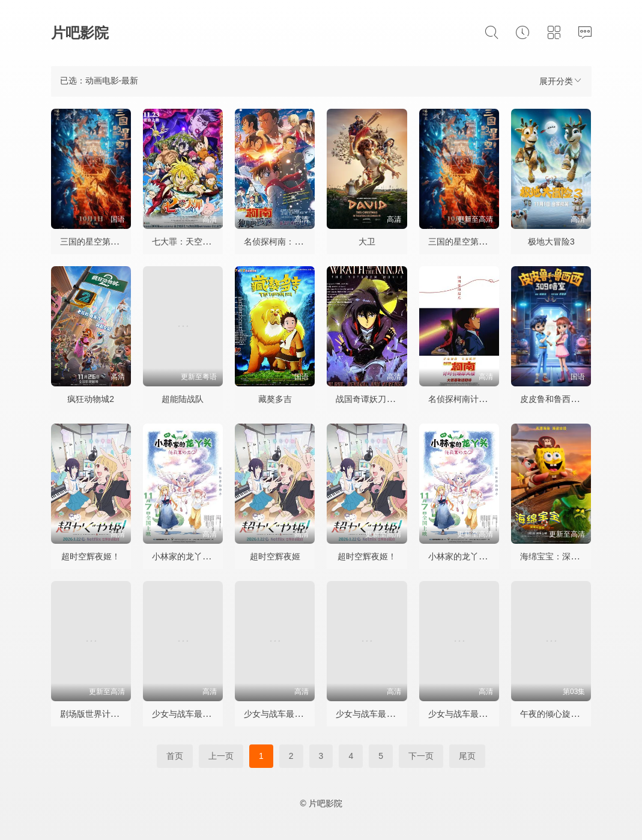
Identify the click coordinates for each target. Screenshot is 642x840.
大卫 (367, 242)
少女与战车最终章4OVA (473, 714)
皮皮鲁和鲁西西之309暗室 (569, 399)
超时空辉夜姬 (275, 556)
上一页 (221, 756)
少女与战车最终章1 (188, 714)
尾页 (467, 756)
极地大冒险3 (551, 242)
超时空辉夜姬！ (91, 556)
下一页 (421, 756)
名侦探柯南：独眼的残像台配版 (303, 242)
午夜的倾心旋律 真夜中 (563, 714)
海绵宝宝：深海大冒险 (562, 556)
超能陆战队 (183, 399)
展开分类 (561, 81)
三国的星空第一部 (94, 242)
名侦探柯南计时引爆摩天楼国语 (487, 399)
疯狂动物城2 (91, 399)
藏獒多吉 (275, 399)
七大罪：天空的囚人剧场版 (202, 242)
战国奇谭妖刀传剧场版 (378, 399)
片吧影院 (80, 33)
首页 (175, 756)
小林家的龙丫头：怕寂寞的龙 (207, 556)
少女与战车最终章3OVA (380, 714)
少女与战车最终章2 (280, 714)
